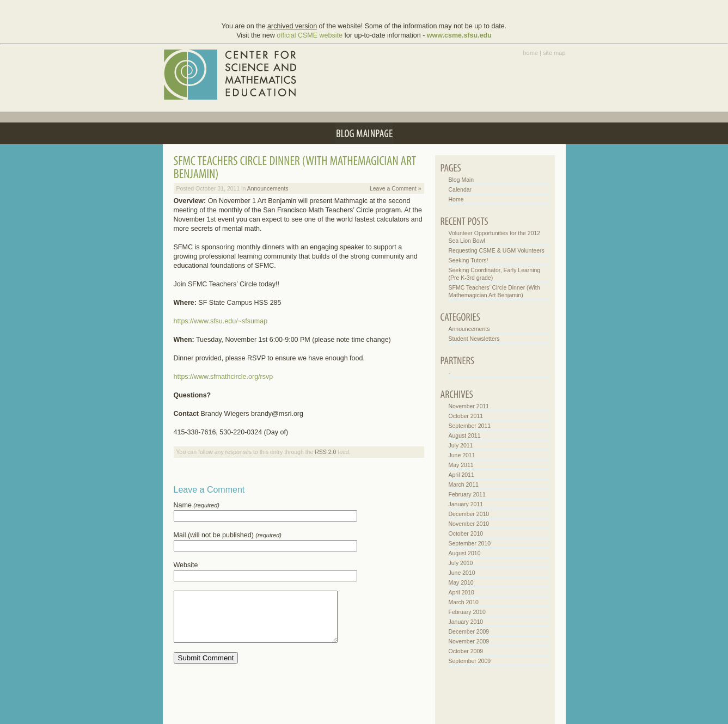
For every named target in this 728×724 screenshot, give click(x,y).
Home (456, 199)
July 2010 (461, 563)
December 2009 (469, 631)
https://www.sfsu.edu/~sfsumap (221, 321)
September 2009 (470, 661)
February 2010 (467, 612)
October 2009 (466, 651)
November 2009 (469, 641)
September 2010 (470, 543)
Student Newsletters (474, 339)
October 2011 (466, 416)
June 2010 (462, 573)
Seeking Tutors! (469, 260)
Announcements (268, 188)
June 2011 (462, 455)
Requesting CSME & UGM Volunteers (497, 250)
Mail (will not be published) (228, 535)
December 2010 (469, 514)
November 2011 (469, 406)
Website (186, 565)
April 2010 (461, 592)
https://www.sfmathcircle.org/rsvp (224, 377)
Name (197, 505)
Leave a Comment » (396, 188)
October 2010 (466, 533)
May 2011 (461, 465)
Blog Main (461, 180)
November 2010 (469, 524)
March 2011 (464, 484)
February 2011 (467, 494)
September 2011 (470, 426)
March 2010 (464, 602)
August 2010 (465, 553)
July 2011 (461, 445)
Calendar (460, 189)
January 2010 (466, 622)
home (530, 53)
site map (554, 53)
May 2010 (461, 582)
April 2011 (461, 475)
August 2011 (465, 435)
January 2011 (466, 504)
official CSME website (310, 35)
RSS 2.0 (325, 452)
